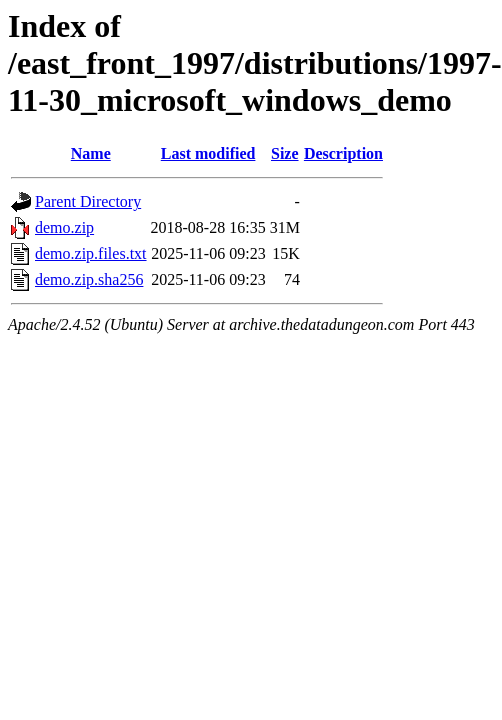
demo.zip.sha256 (89, 279)
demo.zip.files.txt (91, 253)
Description (343, 153)
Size (285, 153)
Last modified (208, 153)
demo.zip (64, 227)
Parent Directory (88, 201)
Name (91, 153)
